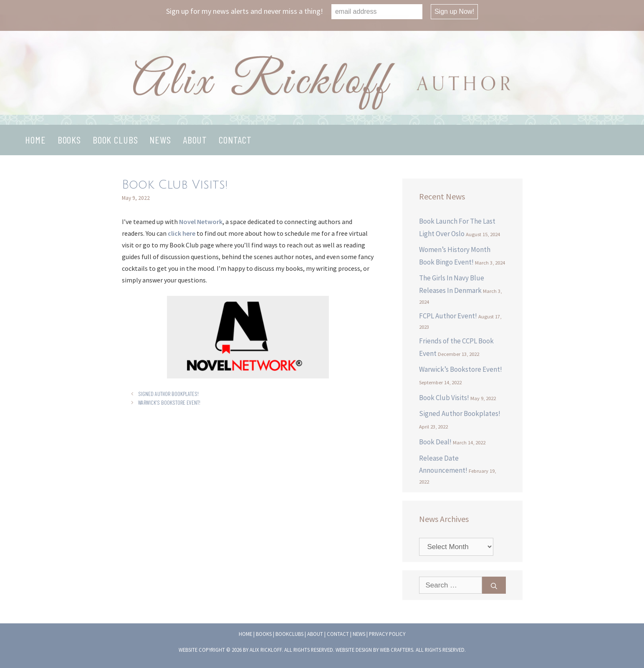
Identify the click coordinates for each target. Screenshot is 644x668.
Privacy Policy (387, 634)
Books (69, 140)
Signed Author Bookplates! (168, 394)
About (195, 140)
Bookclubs (289, 634)
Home (35, 140)
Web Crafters (397, 650)
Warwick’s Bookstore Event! (169, 402)
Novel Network (201, 222)
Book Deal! (435, 442)
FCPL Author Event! (448, 316)
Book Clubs (115, 140)
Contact (235, 140)
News (160, 140)
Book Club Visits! (444, 398)
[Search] (494, 585)
